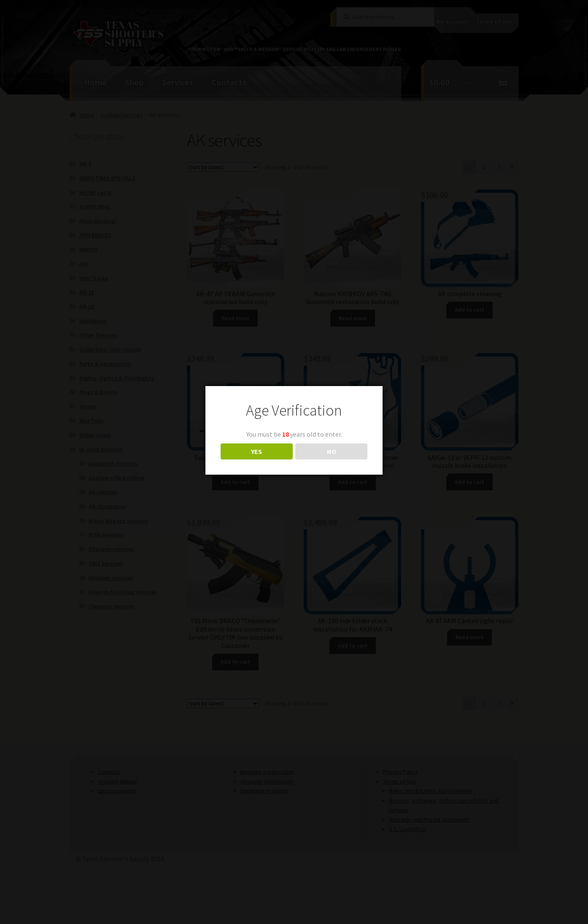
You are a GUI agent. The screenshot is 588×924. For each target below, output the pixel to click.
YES (256, 451)
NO (332, 451)
